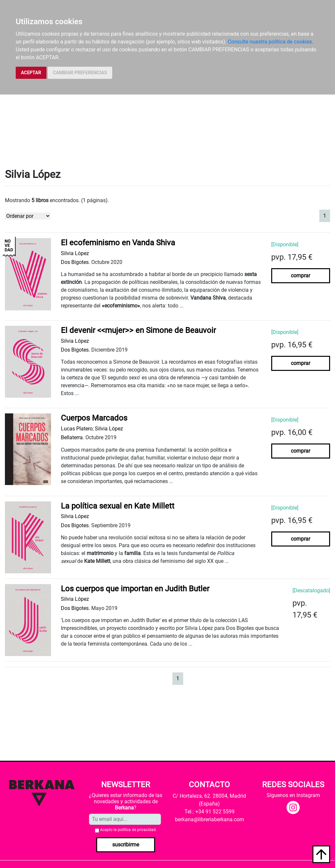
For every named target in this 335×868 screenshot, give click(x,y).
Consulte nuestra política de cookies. (271, 42)
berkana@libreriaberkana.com (210, 819)
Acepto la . (128, 830)
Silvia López (75, 253)
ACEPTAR (31, 73)
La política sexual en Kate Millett (118, 506)
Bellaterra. (72, 437)
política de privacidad (137, 830)
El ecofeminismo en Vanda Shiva (118, 243)
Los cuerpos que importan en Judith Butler (135, 589)
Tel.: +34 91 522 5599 (210, 812)
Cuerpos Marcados (94, 418)
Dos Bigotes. (75, 262)
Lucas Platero (77, 429)
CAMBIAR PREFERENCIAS (80, 73)
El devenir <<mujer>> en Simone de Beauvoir (138, 330)
